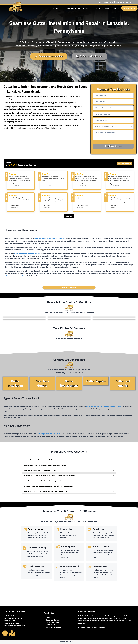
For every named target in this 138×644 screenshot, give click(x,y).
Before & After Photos (112, 8)
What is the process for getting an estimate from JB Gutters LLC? (46, 492)
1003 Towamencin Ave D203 (13, 618)
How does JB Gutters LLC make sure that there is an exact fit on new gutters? (50, 477)
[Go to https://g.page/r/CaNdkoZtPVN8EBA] (12, 633)
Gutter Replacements (53, 627)
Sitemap (76, 642)
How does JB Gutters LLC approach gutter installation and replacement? (48, 487)
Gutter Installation (52, 620)
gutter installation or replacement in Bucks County (104, 407)
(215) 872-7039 (12, 128)
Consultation (129, 8)
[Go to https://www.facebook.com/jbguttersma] (5, 633)
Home (48, 618)
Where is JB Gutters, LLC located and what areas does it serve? (45, 466)
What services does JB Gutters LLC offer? (38, 461)
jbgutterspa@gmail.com (16, 625)
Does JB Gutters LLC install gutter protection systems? (42, 482)
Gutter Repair (51, 625)
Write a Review (124, 163)
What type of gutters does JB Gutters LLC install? (40, 471)
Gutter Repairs (83, 8)
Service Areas (56, 8)
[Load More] (69, 219)
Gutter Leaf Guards (96, 8)
